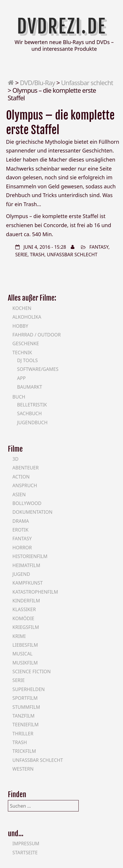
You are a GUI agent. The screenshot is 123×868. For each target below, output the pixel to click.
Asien (19, 495)
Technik (22, 353)
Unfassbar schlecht (87, 83)
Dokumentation (32, 512)
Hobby (20, 326)
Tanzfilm (24, 716)
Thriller (23, 734)
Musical (23, 654)
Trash (37, 255)
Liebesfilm (25, 645)
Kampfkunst (28, 583)
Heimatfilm (26, 565)
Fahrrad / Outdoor (37, 335)
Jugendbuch (32, 422)
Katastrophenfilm (35, 592)
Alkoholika (27, 317)
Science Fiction (32, 671)
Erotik (21, 530)
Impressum (26, 844)
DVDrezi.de (61, 27)
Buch (19, 397)
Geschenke (26, 343)
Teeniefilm (26, 725)
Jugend (21, 574)
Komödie (23, 618)
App (22, 378)
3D (16, 459)
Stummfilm (26, 707)
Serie (21, 255)
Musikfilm (25, 663)
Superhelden (29, 689)
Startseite (25, 853)
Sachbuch (30, 413)
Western (23, 769)
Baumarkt (30, 387)
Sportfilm (25, 698)
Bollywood (27, 503)
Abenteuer (26, 468)
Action (21, 477)
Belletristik (32, 405)
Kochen (22, 308)
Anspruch (25, 485)
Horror (22, 548)
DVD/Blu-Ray (37, 83)
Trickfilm (24, 751)
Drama (21, 521)
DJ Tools (28, 360)
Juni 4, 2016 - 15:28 (45, 247)
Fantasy (99, 247)
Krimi (19, 636)
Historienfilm (30, 556)
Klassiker (24, 609)
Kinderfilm (26, 601)
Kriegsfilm (26, 627)
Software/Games (38, 369)
